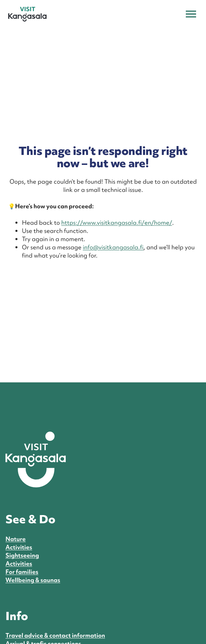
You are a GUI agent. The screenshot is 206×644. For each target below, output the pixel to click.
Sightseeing (22, 555)
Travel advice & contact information (55, 635)
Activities (19, 547)
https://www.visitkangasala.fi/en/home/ (117, 222)
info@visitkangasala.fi (113, 247)
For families (22, 572)
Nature (16, 539)
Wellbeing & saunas (33, 580)
